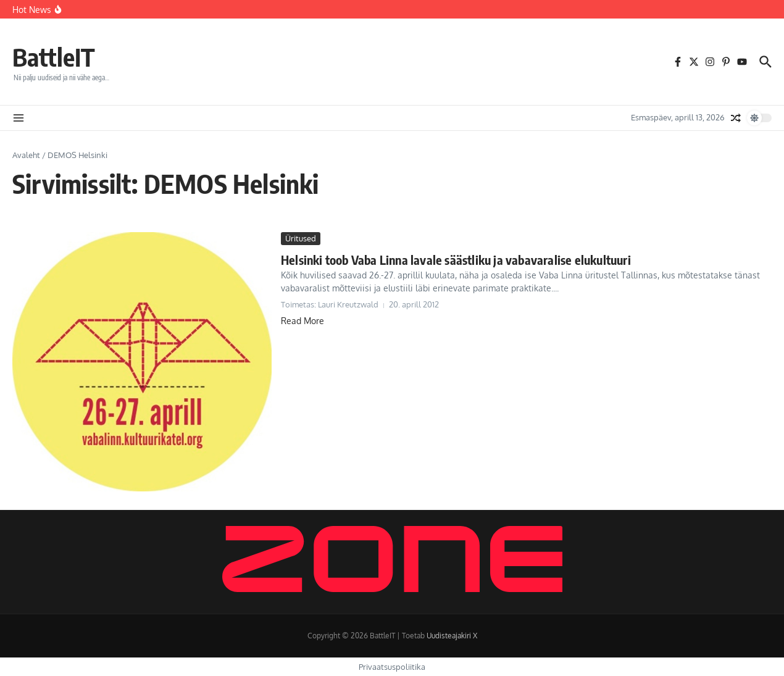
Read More (302, 321)
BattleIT (54, 57)
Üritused (301, 238)
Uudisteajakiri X (452, 636)
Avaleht (26, 155)
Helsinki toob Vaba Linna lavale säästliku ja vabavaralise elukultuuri (456, 260)
